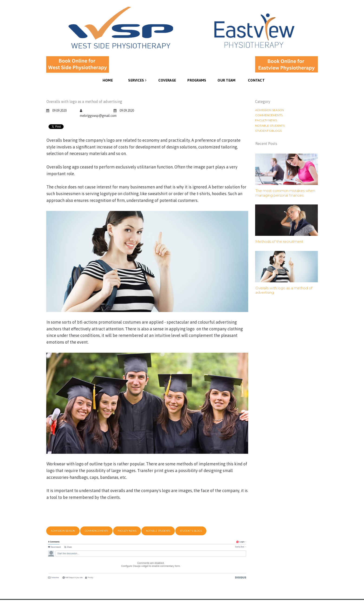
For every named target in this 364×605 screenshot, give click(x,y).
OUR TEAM (226, 80)
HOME (108, 80)
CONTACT (256, 80)
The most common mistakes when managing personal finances (285, 193)
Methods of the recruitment (279, 242)
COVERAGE (167, 80)
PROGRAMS (197, 80)
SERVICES (137, 80)
